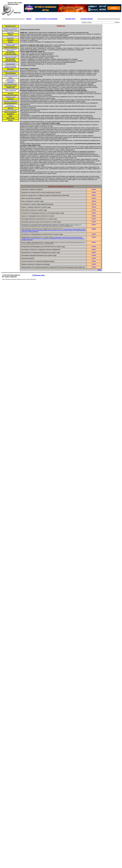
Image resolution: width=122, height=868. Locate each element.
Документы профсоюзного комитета (30, 29)
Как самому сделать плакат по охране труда (10, 37)
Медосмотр (10, 69)
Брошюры (10, 40)
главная (29, 19)
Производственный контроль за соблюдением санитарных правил (10, 76)
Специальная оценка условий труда (10, 87)
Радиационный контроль (10, 84)
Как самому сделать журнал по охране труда (10, 32)
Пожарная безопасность (10, 47)
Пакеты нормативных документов (10, 113)
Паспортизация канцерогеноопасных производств (10, 81)
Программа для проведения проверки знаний (10, 45)
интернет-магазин (87, 19)
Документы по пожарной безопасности (10, 50)
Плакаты (11, 35)
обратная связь (38, 275)
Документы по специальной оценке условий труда (11, 90)
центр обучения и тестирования (46, 19)
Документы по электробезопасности (11, 106)
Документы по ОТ (10, 26)
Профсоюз (10, 99)
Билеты (10, 42)
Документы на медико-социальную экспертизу (10, 66)
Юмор (11, 116)
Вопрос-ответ (10, 118)
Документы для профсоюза (10, 101)
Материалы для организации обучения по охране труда (10, 29)
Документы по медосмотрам (10, 71)
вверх (100, 270)
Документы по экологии (10, 110)
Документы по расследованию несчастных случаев (10, 57)
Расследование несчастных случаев (10, 53)
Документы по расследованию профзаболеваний (10, 63)
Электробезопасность (10, 103)
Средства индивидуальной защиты (11, 94)
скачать (94, 229)
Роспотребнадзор (10, 73)
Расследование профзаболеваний (10, 60)
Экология (11, 108)
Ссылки (10, 120)
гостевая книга (70, 19)
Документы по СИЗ (10, 97)
